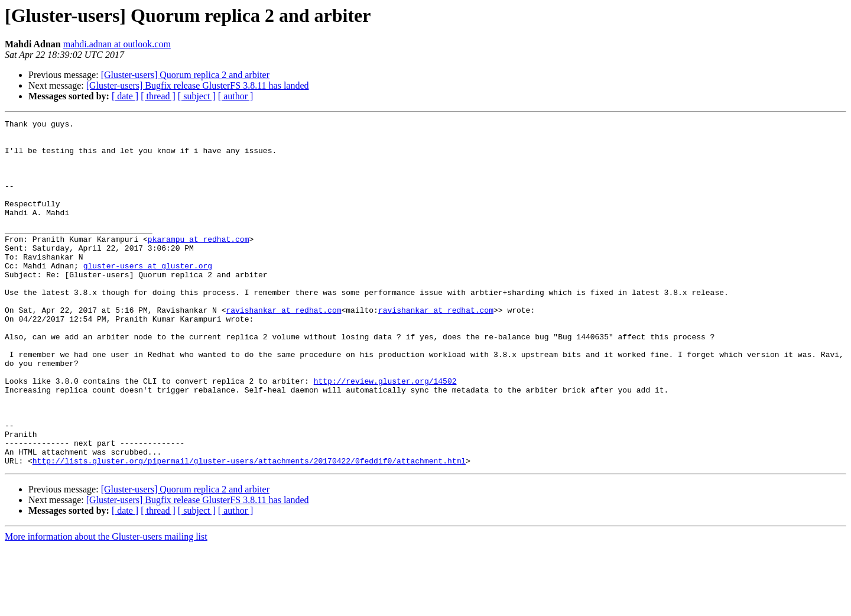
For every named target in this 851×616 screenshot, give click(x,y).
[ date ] (125, 96)
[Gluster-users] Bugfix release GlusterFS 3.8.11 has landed (198, 85)
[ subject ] (197, 96)
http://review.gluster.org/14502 (385, 434)
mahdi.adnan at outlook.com (117, 44)
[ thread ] (158, 96)
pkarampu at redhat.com (199, 264)
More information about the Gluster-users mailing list (106, 606)
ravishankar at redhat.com (283, 349)
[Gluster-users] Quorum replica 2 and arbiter (185, 75)
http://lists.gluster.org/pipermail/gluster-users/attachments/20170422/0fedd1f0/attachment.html (249, 530)
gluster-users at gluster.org (148, 296)
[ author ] (236, 96)
